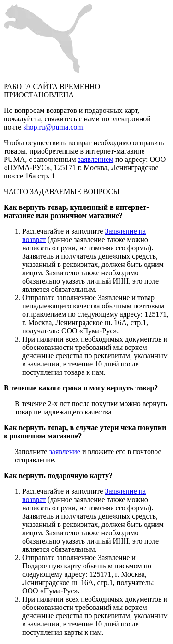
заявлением (96, 159)
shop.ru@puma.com (53, 127)
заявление (64, 452)
